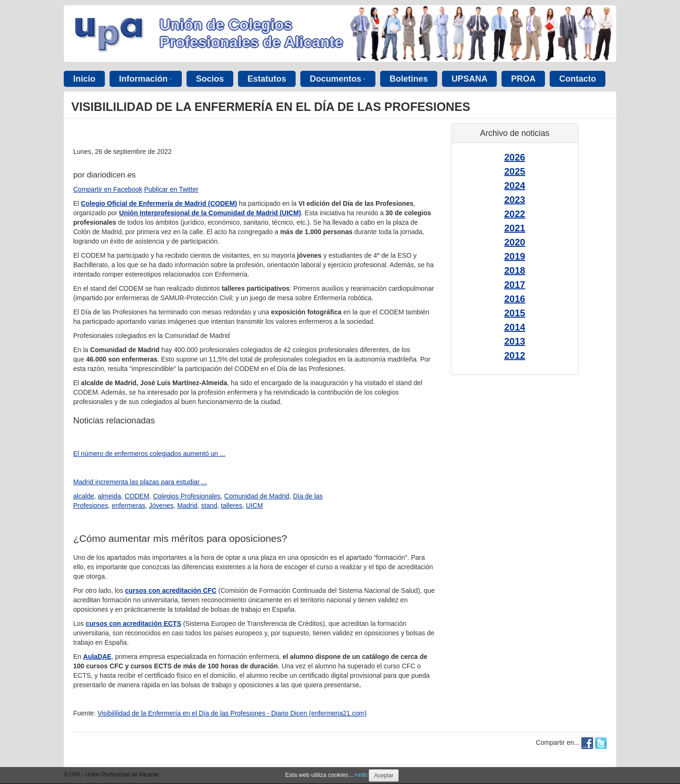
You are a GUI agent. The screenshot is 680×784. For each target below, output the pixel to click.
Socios (210, 79)
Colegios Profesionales (187, 496)
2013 (515, 341)
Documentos (338, 79)
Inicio (84, 79)
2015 (515, 313)
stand (209, 506)
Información (146, 79)
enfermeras (129, 506)
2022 (515, 214)
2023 (515, 200)
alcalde (84, 496)
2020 (515, 242)
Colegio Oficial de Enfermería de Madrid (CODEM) (159, 203)
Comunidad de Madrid (257, 496)
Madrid (187, 506)
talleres (232, 506)
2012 (515, 355)
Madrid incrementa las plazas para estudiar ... (140, 482)
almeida (109, 496)
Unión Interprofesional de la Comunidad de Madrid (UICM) (210, 213)
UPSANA (469, 79)
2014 (515, 327)
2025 (515, 171)
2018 (515, 270)
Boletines (409, 79)
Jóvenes (161, 506)
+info (361, 775)
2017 (515, 285)
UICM (255, 506)
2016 (515, 299)
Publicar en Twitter (171, 189)
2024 (515, 185)
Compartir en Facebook (108, 189)
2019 (515, 256)
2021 (515, 228)
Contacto (578, 79)
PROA (523, 79)
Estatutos (267, 79)
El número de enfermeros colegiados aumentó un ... (149, 454)
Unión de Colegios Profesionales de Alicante (251, 33)
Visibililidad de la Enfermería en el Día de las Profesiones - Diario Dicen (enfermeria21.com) (232, 713)
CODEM (137, 496)
